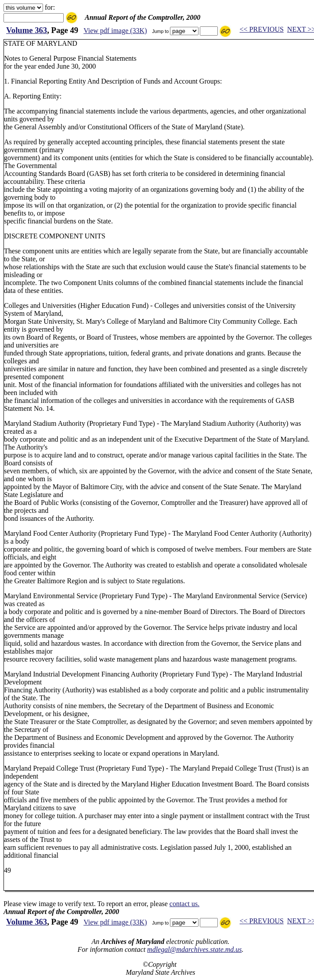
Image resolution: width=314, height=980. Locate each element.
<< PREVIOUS (262, 29)
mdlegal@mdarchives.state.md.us (194, 949)
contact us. (184, 904)
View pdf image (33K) (115, 31)
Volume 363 (27, 30)
